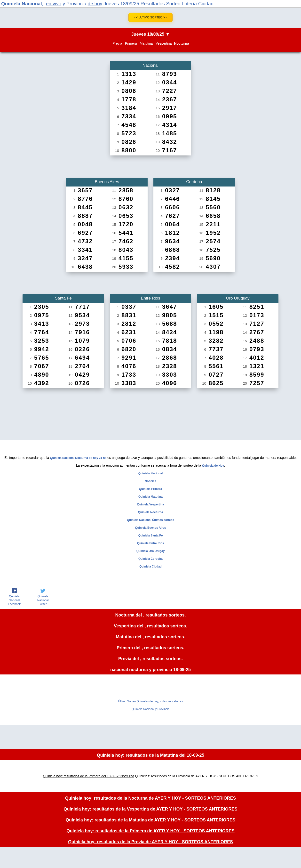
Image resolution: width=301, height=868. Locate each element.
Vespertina (164, 43)
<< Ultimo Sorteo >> (151, 17)
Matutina (146, 43)
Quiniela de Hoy (213, 466)
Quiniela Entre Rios (151, 543)
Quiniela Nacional (22, 4)
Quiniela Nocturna (150, 512)
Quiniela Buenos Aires (150, 528)
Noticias (151, 481)
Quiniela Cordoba (150, 559)
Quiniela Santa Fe (151, 535)
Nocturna (181, 43)
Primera (131, 43)
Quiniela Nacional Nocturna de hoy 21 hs (78, 458)
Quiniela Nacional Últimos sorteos (151, 520)
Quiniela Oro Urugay (151, 551)
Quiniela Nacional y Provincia (150, 709)
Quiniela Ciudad (150, 567)
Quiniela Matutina (150, 497)
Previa (117, 43)
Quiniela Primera (150, 489)
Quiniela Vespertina (150, 504)
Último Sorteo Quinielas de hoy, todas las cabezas (150, 701)
